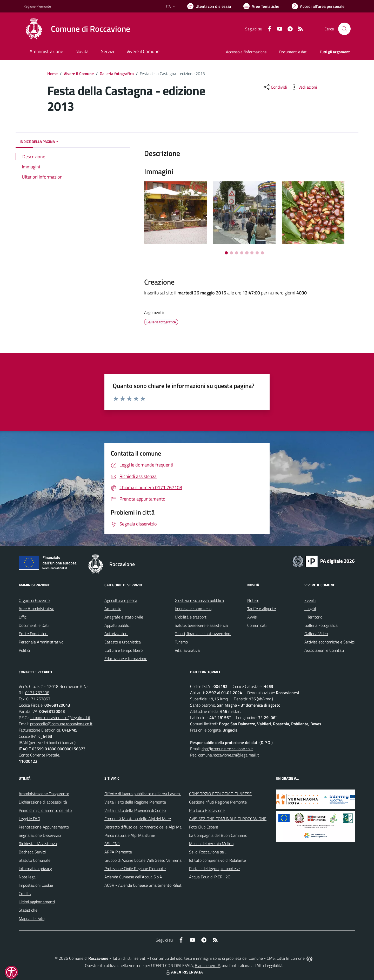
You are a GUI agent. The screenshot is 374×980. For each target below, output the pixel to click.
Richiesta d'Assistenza (38, 844)
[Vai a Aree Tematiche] (261, 6)
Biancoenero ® (207, 965)
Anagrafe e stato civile (124, 617)
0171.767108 (37, 693)
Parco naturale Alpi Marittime (130, 835)
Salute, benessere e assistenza (201, 625)
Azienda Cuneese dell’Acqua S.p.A (133, 877)
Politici (24, 650)
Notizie (253, 600)
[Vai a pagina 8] (262, 253)
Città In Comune (291, 958)
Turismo (181, 642)
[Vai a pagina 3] (237, 253)
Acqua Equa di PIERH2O (210, 877)
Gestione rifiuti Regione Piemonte (218, 802)
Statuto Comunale (35, 860)
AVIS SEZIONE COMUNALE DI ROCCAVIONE (228, 819)
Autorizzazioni (116, 634)
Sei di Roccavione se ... (208, 852)
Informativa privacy (35, 869)
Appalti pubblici (117, 625)
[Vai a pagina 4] (242, 253)
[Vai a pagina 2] (231, 253)
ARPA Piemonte (118, 852)
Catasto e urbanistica (123, 642)
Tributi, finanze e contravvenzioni (203, 634)
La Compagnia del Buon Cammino (218, 835)
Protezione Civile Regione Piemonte (135, 869)
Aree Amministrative (36, 609)
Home (52, 74)
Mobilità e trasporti (191, 617)
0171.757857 (38, 699)
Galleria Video (316, 634)
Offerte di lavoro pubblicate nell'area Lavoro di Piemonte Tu (155, 794)
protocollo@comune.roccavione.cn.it (61, 724)
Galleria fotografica (117, 74)
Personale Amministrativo (41, 642)
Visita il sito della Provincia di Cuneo (135, 810)
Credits (25, 893)
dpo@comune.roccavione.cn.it (227, 749)
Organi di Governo (34, 600)
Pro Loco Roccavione (207, 810)
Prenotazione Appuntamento (44, 827)
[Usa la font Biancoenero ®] (209, 6)
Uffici (23, 617)
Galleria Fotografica (321, 625)
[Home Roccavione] (77, 29)
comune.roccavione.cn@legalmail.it (60, 718)
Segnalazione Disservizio (40, 835)
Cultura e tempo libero (123, 650)
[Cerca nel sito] (344, 29)
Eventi (310, 600)
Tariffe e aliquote (262, 609)
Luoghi (310, 609)
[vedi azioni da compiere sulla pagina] (304, 87)
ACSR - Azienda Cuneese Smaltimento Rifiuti (143, 885)
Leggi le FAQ (29, 819)
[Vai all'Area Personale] (318, 6)
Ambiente (113, 609)
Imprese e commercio (193, 609)
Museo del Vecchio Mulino (211, 844)
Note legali (28, 877)
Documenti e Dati (34, 625)
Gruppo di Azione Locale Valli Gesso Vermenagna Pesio (151, 860)
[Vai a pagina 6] (252, 253)
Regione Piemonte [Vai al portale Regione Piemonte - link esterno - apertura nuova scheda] (37, 6)
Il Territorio (313, 617)
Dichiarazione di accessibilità (43, 802)
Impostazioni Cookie (36, 885)
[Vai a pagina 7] (257, 253)
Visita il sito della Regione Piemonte (135, 802)
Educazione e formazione (126, 659)
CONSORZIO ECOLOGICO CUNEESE (220, 794)
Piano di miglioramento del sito (45, 810)
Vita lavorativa (187, 650)
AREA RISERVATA (184, 972)
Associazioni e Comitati (324, 650)
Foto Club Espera (204, 827)
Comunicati (257, 625)
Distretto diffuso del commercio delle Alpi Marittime (149, 827)
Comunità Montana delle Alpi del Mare (138, 819)
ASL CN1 (112, 844)
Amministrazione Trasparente (44, 794)
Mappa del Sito (32, 918)
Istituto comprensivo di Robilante (218, 860)
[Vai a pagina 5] (247, 253)
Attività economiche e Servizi (329, 642)
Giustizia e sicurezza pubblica (199, 600)
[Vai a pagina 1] (226, 253)
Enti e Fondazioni (34, 634)
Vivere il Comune (79, 74)
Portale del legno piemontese (214, 869)
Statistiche (28, 910)
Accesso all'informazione (246, 52)
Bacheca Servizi (32, 852)
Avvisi (252, 617)
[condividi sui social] (275, 87)
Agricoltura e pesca (121, 600)
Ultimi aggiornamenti (37, 902)
